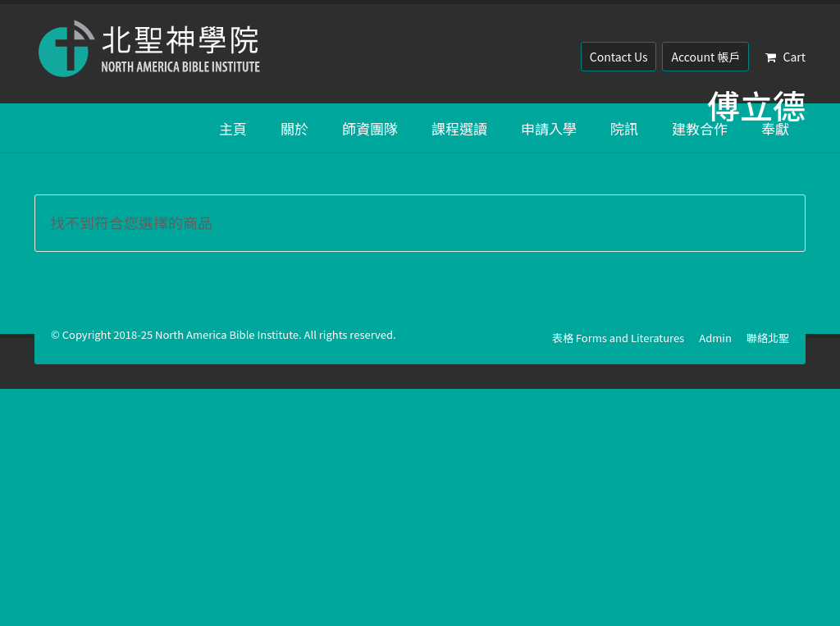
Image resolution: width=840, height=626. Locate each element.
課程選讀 (459, 128)
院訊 (624, 128)
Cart (785, 57)
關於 (294, 128)
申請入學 (549, 128)
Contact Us (619, 57)
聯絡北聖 (768, 338)
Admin (715, 338)
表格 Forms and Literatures (618, 338)
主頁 (233, 128)
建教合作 (700, 128)
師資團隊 (370, 128)
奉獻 (775, 128)
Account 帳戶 (705, 57)
